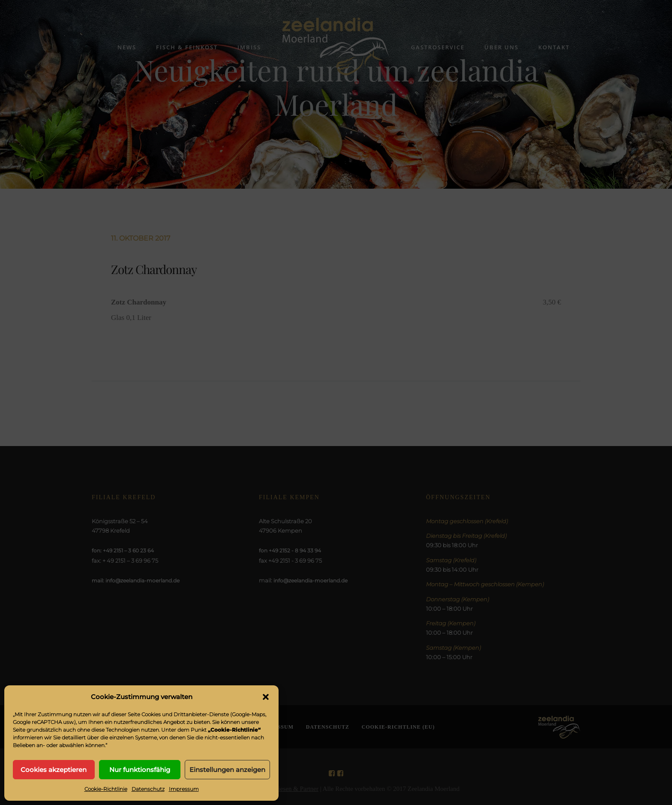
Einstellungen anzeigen (227, 770)
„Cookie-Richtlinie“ (234, 730)
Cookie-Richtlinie (106, 789)
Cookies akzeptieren (54, 770)
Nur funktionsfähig (140, 770)
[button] (266, 697)
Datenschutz (148, 789)
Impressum (184, 789)
